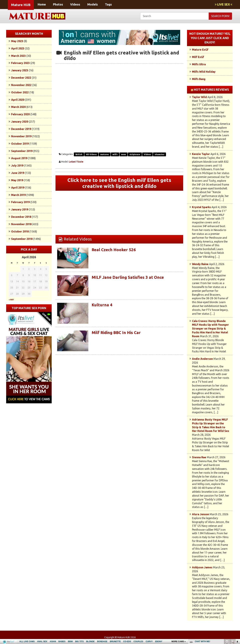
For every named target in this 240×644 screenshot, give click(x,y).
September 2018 (22, 239)
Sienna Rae (199, 457)
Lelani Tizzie (76, 162)
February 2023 (20, 63)
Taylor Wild (199, 97)
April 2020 (18, 100)
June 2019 (18, 173)
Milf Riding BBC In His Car (116, 333)
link (237, 592)
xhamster (159, 154)
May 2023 (17, 41)
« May (11, 300)
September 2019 (22, 151)
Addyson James (202, 567)
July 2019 (17, 166)
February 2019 (20, 202)
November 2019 (21, 136)
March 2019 (18, 195)
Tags (108, 4)
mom (123, 154)
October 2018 (20, 231)
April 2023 (18, 48)
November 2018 (21, 224)
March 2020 (18, 107)
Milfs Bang (199, 79)
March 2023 (18, 56)
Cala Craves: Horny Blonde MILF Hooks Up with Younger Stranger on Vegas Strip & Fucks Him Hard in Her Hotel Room (210, 329)
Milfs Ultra (199, 64)
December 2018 (21, 217)
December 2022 (21, 78)
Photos (58, 4)
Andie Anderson (202, 359)
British (79, 154)
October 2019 (20, 144)
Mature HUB (21, 5)
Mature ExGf (200, 50)
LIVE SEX (223, 4)
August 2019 (19, 158)
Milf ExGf (198, 57)
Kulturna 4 (102, 305)
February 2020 (20, 114)
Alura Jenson (200, 514)
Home (42, 4)
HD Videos (91, 154)
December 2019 (21, 129)
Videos (75, 4)
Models (93, 4)
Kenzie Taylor (201, 154)
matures (105, 154)
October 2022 (20, 92)
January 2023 (20, 70)
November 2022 (21, 85)
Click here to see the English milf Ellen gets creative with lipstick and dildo (119, 183)
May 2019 (17, 180)
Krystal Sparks (201, 207)
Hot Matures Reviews (211, 90)
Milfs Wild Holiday (204, 72)
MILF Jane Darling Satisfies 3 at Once (128, 277)
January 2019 (20, 209)
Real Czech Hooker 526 (114, 250)
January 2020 (20, 122)
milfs (115, 154)
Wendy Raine (200, 264)
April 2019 (18, 188)
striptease (135, 154)
